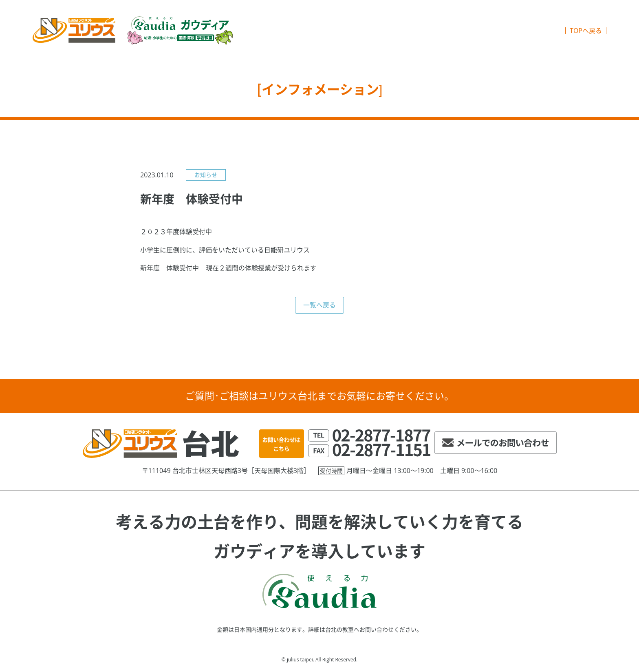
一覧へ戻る (319, 305)
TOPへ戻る (586, 31)
